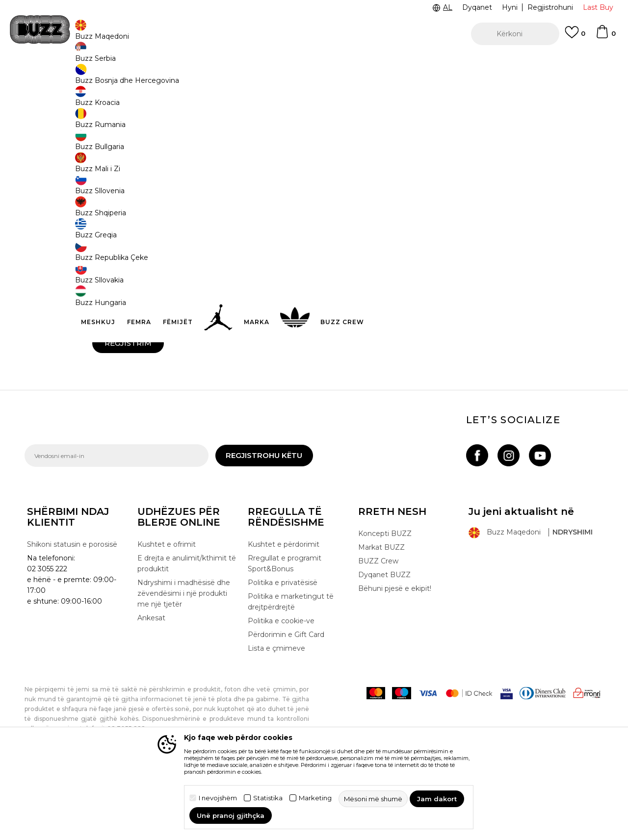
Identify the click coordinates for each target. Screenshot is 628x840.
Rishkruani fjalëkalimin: (356, 313)
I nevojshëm (218, 798)
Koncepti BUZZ (385, 606)
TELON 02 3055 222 (118, 63)
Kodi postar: (336, 275)
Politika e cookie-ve (281, 693)
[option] (314, 63)
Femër (192, 358)
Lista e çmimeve (276, 721)
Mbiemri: (332, 171)
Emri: (100, 171)
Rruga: (329, 241)
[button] (515, 34)
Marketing (315, 798)
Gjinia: (101, 347)
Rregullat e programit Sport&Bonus (285, 636)
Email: (101, 206)
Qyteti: (103, 241)
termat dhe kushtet (181, 380)
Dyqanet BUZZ (384, 647)
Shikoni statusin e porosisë (72, 617)
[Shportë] (605, 36)
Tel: (324, 206)
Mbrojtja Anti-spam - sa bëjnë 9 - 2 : (371, 347)
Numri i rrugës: (115, 275)
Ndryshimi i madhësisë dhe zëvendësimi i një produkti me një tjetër (184, 666)
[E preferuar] (575, 37)
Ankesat (151, 690)
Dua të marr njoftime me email (150, 395)
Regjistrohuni (550, 7)
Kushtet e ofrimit (167, 617)
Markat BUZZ (381, 620)
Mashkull (119, 358)
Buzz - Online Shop (52, 79)
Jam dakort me (157, 380)
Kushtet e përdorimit (284, 617)
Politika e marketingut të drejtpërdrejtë (291, 674)
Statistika (268, 798)
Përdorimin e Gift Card (286, 707)
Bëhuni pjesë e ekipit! (395, 661)
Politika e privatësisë (283, 655)
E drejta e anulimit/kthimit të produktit (187, 636)
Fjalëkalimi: (112, 313)
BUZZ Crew (378, 634)
